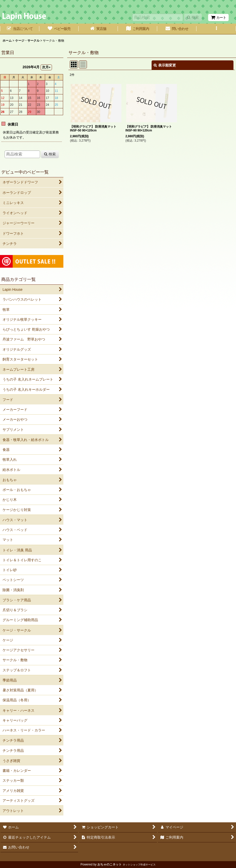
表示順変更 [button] (165, 65)
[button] (216, 29)
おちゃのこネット (110, 864)
